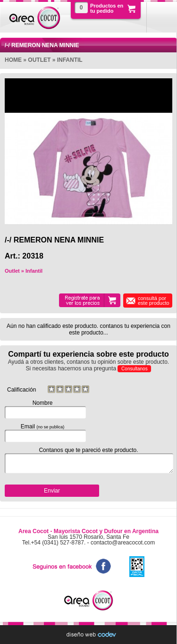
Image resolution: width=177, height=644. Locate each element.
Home (13, 60)
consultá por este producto (154, 301)
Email (42, 433)
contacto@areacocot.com (123, 543)
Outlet (39, 60)
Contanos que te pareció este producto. (88, 460)
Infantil (70, 60)
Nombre (42, 409)
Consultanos (135, 369)
